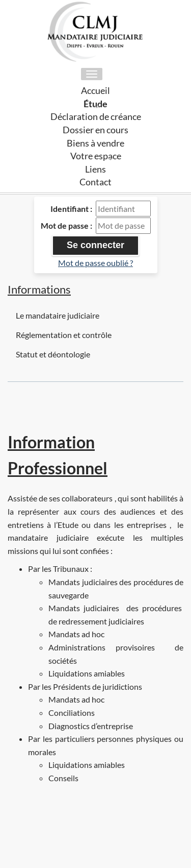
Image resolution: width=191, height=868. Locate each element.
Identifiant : (71, 209)
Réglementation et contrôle (64, 335)
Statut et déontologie (53, 354)
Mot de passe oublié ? (95, 263)
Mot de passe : (66, 225)
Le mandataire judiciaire (58, 315)
